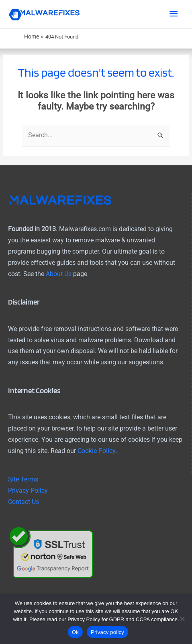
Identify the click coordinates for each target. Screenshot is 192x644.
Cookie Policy (96, 451)
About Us (59, 274)
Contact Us (23, 502)
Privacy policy (107, 632)
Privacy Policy (28, 491)
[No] (182, 619)
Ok (75, 632)
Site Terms (23, 479)
